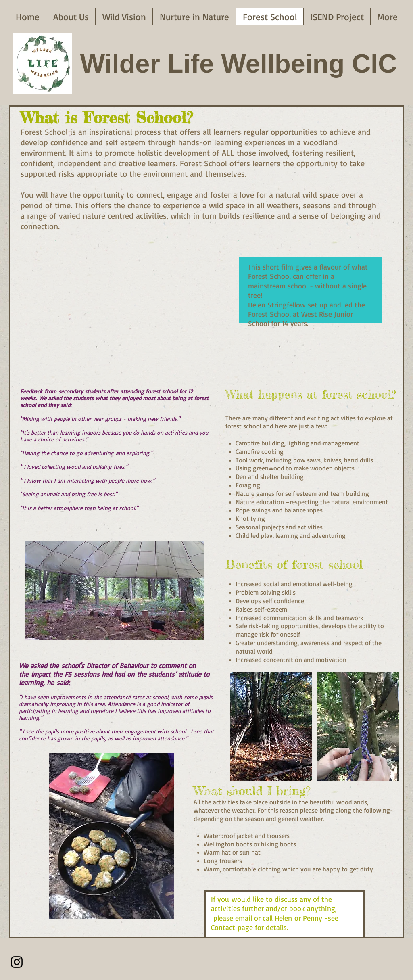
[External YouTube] (117, 294)
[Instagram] (17, 962)
